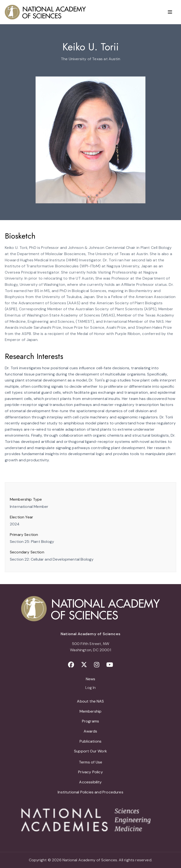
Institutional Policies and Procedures (90, 792)
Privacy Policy (90, 772)
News (91, 679)
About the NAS (90, 701)
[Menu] (170, 12)
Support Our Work (90, 751)
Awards (90, 731)
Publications (90, 741)
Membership (91, 711)
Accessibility (90, 782)
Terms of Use (90, 762)
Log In (90, 688)
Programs (90, 721)
